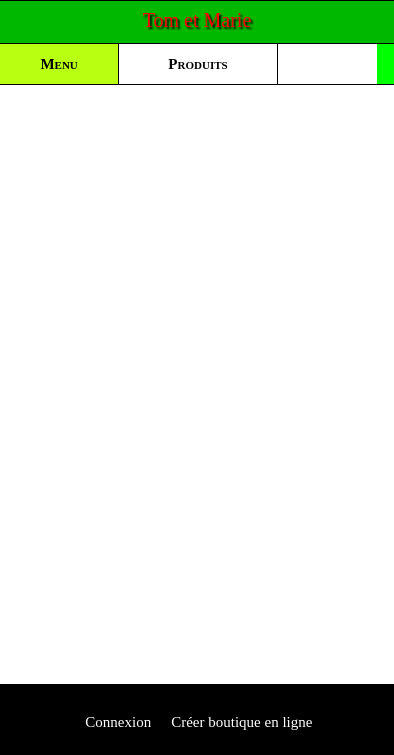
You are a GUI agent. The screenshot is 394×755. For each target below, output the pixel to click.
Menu (58, 64)
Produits (197, 64)
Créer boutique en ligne (241, 722)
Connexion (117, 722)
